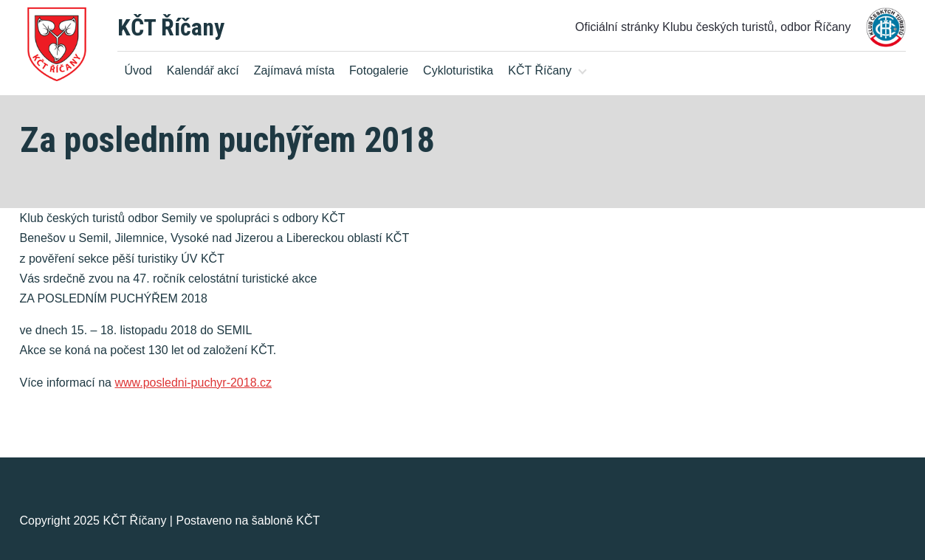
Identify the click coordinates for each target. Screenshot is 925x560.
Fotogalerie (379, 70)
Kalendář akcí (203, 70)
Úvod (138, 70)
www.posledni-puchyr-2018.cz (193, 383)
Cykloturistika (458, 70)
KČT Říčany (171, 27)
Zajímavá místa (294, 70)
